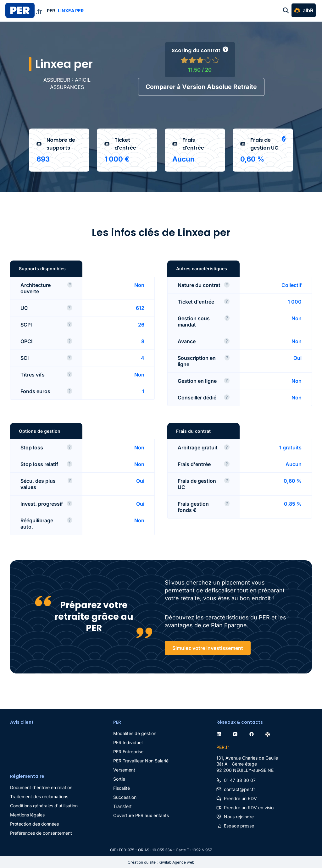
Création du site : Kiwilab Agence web (161, 862)
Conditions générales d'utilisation (44, 805)
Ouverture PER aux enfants (141, 815)
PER (51, 11)
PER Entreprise (128, 751)
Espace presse (239, 825)
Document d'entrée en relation (41, 787)
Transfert (122, 806)
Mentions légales (27, 814)
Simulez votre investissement (208, 648)
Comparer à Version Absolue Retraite (201, 86)
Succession (125, 797)
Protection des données (34, 824)
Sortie (119, 779)
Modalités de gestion (135, 733)
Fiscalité (122, 788)
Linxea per (71, 11)
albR (308, 10)
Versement (124, 769)
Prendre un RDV (240, 798)
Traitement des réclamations (39, 796)
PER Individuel (128, 742)
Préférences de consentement (41, 833)
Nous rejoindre (239, 816)
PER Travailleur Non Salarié (141, 760)
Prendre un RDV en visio (249, 807)
